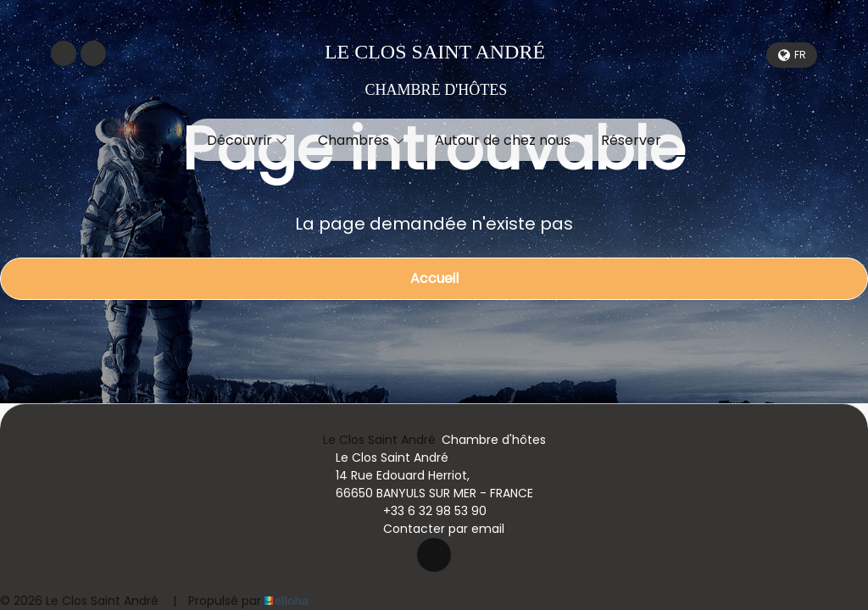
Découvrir (247, 140)
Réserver (631, 140)
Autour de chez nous (503, 140)
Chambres (361, 140)
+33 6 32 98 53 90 (425, 511)
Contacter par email (434, 529)
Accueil (434, 278)
